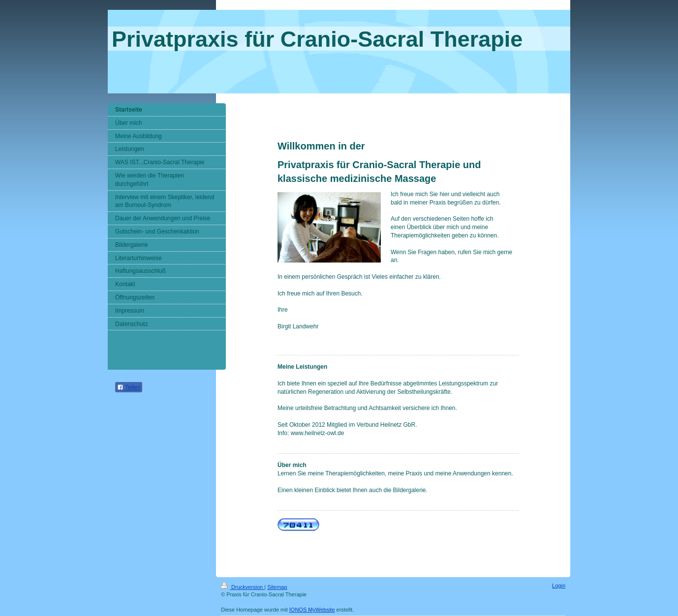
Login (559, 586)
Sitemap (277, 587)
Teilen (129, 387)
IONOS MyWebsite (312, 610)
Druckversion (243, 587)
